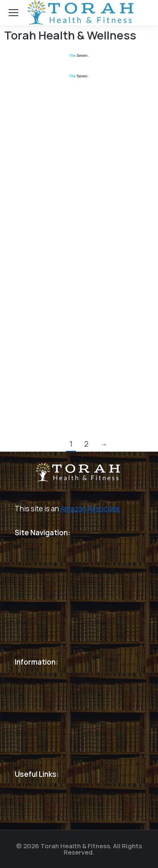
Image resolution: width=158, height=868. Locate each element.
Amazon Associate (90, 509)
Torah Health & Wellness (70, 35)
